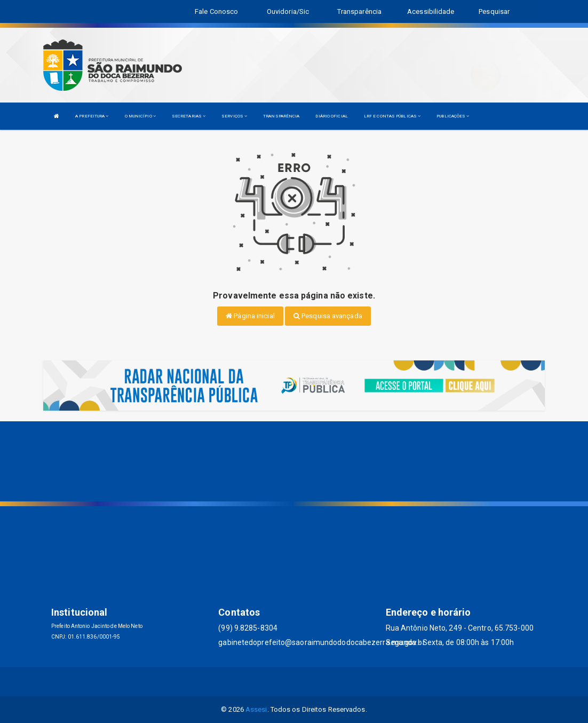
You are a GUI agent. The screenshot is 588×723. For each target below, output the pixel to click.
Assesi (256, 709)
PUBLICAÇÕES (453, 116)
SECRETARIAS (189, 116)
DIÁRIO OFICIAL (331, 116)
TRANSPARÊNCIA (281, 116)
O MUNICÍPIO (140, 116)
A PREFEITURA (92, 116)
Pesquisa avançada (328, 316)
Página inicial (250, 316)
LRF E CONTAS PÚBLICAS (392, 116)
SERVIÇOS (234, 116)
